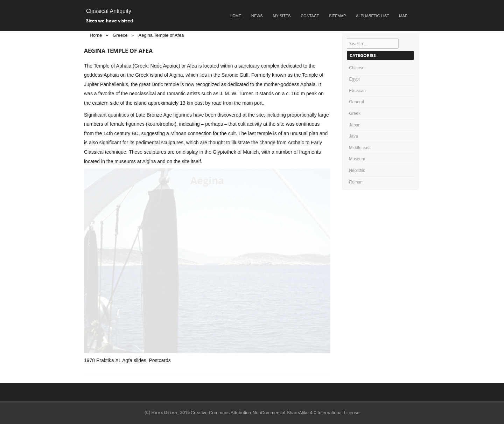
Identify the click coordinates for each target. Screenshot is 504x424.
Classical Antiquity (109, 11)
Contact (310, 16)
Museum (357, 159)
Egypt (354, 79)
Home (235, 16)
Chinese (357, 68)
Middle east (360, 148)
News (257, 16)
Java (353, 136)
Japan (355, 125)
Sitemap (337, 16)
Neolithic (357, 171)
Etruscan (357, 91)
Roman (356, 182)
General (356, 102)
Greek (355, 113)
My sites (282, 16)
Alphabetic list (373, 16)
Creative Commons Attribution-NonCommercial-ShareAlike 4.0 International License (275, 413)
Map (403, 16)
